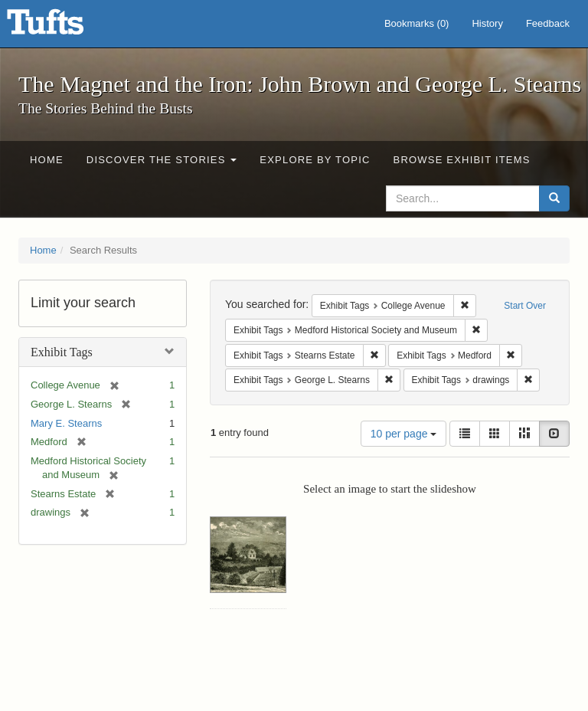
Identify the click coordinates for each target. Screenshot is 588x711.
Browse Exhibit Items (462, 160)
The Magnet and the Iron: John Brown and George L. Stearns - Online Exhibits (64, 27)
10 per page (404, 434)
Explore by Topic (315, 160)
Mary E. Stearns (66, 423)
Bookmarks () (417, 23)
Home (47, 160)
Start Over (525, 306)
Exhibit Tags (62, 352)
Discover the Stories (162, 160)
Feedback (548, 23)
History (487, 23)
